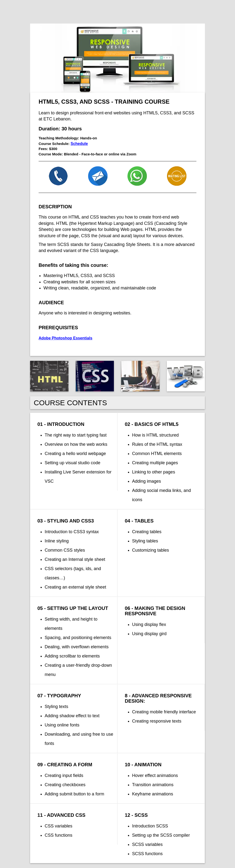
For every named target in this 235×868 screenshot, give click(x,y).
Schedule (79, 144)
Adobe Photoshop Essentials (65, 338)
